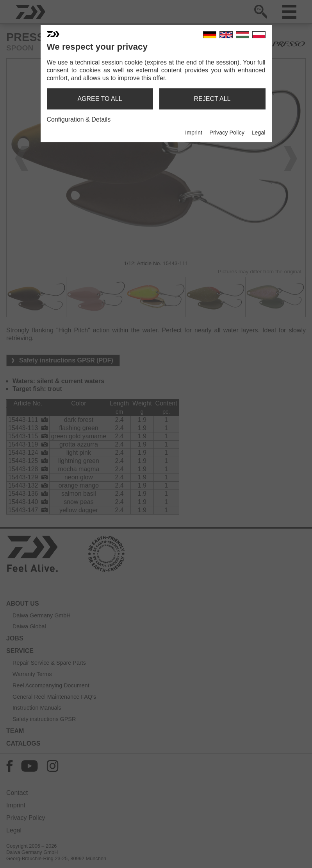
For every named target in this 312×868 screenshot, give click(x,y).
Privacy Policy (227, 133)
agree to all (100, 99)
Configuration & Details (79, 119)
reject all (212, 99)
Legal (258, 133)
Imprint (194, 133)
